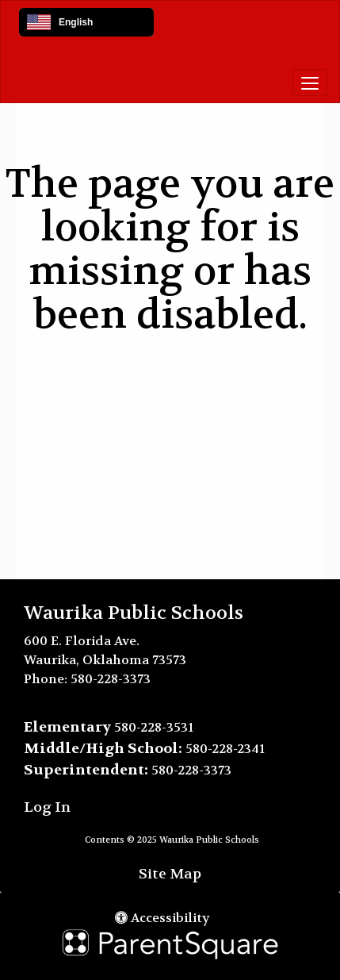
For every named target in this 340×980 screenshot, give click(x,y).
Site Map (170, 874)
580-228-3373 (111, 679)
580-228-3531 (154, 727)
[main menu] (310, 83)
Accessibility (162, 918)
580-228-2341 (225, 749)
